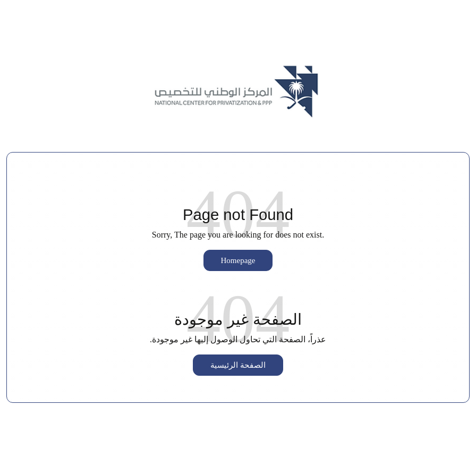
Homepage (238, 260)
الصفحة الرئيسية (238, 365)
